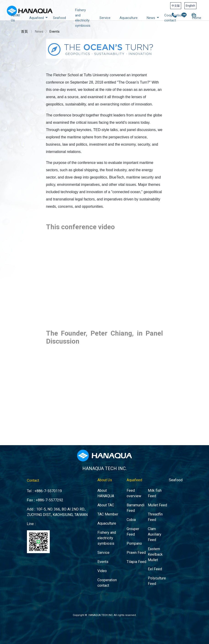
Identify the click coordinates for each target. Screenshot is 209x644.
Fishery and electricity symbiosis (83, 18)
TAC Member (107, 512)
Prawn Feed (133, 546)
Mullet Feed (152, 503)
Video (102, 563)
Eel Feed (150, 561)
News (153, 18)
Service (105, 18)
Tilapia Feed (133, 555)
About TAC (106, 503)
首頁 (24, 32)
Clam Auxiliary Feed (150, 530)
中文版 (176, 6)
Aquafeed (39, 18)
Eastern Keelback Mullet (150, 548)
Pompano (131, 538)
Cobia (128, 517)
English (190, 6)
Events (55, 32)
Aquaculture (129, 18)
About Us (16, 17)
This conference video (80, 227)
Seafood (59, 18)
